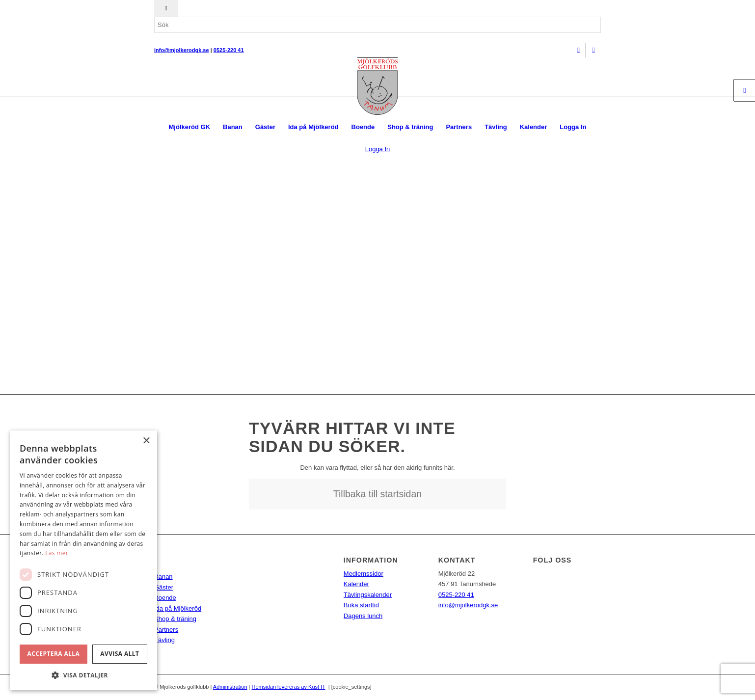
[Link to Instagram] (593, 50)
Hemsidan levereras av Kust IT (289, 687)
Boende (165, 598)
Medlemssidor (364, 574)
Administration (230, 687)
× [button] (146, 441)
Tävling (164, 640)
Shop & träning (175, 619)
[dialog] (83, 560)
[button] (83, 675)
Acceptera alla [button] (54, 654)
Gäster (164, 587)
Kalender (356, 584)
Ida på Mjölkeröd (178, 608)
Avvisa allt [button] (120, 654)
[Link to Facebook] (579, 50)
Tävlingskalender (368, 595)
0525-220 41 (456, 595)
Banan (163, 577)
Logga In (573, 127)
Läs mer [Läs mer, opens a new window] (57, 553)
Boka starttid (361, 605)
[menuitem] (190, 127)
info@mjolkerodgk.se (468, 605)
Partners (166, 630)
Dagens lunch (363, 616)
